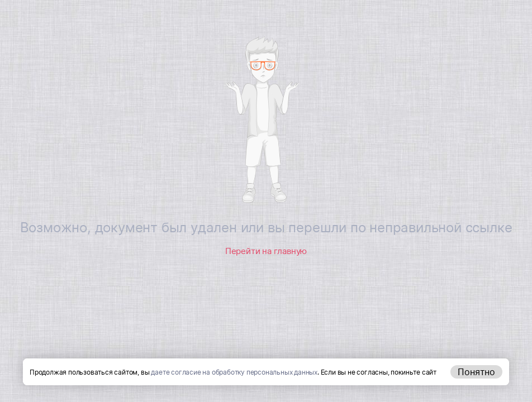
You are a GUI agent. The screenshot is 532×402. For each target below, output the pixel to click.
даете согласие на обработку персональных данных (234, 372)
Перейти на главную (266, 251)
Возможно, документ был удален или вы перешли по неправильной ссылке (266, 228)
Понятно (476, 372)
